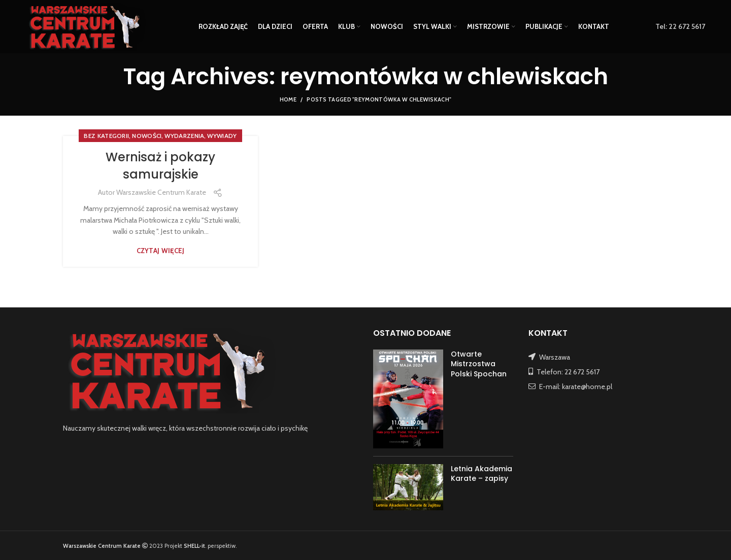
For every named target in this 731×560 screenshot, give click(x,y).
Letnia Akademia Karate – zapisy (481, 474)
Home (288, 99)
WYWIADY (222, 136)
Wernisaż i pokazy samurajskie (160, 166)
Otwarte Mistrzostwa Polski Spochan (479, 364)
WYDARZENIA (184, 136)
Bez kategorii (106, 136)
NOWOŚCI (147, 136)
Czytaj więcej (161, 251)
